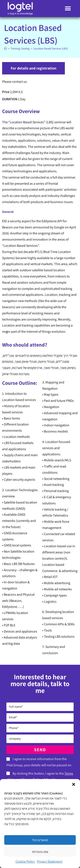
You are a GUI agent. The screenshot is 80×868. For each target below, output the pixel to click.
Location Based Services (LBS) (51, 49)
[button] (74, 784)
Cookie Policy (25, 861)
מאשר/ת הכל (40, 840)
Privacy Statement (50, 861)
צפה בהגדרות (40, 852)
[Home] (5, 49)
